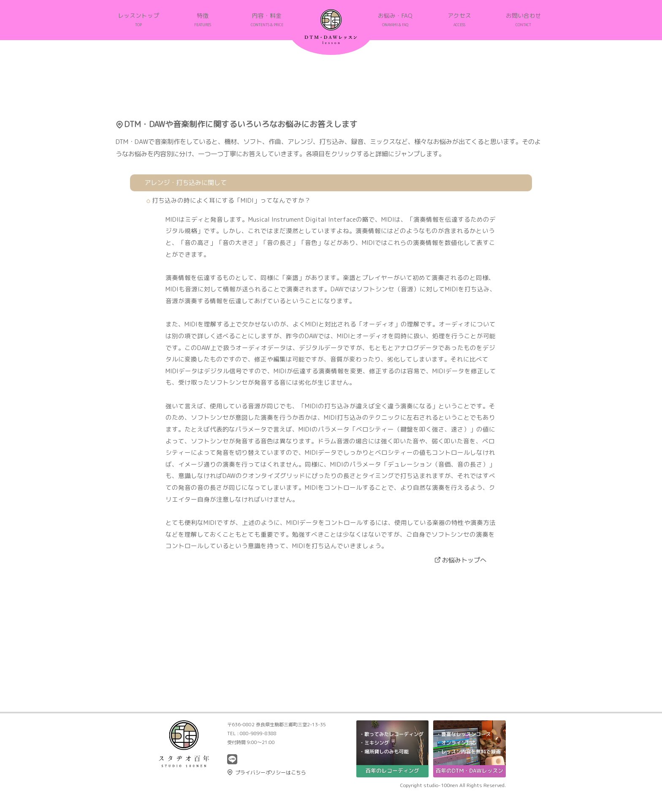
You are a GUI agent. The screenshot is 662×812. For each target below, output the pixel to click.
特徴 (203, 19)
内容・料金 (267, 19)
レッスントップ (138, 19)
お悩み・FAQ (395, 19)
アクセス (459, 19)
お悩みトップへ (464, 560)
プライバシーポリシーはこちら (271, 773)
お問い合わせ (524, 19)
